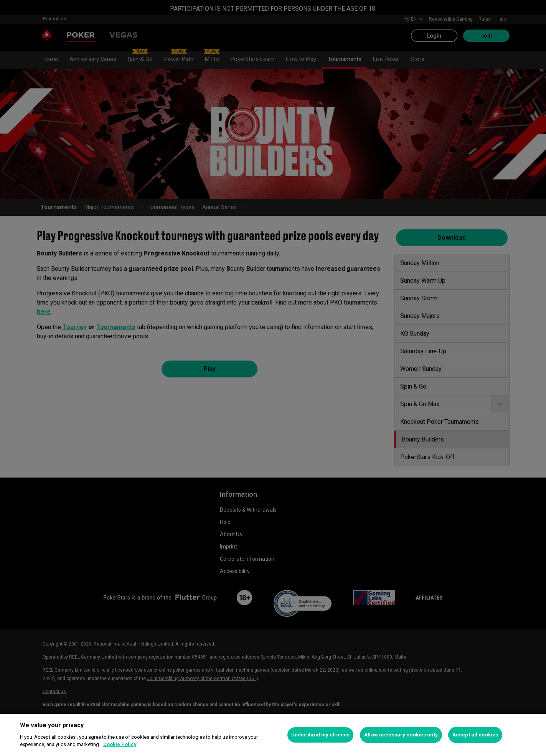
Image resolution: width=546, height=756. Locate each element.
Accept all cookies (475, 735)
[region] (273, 735)
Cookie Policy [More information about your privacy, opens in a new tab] (120, 744)
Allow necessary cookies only (401, 735)
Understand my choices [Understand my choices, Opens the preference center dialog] (321, 735)
